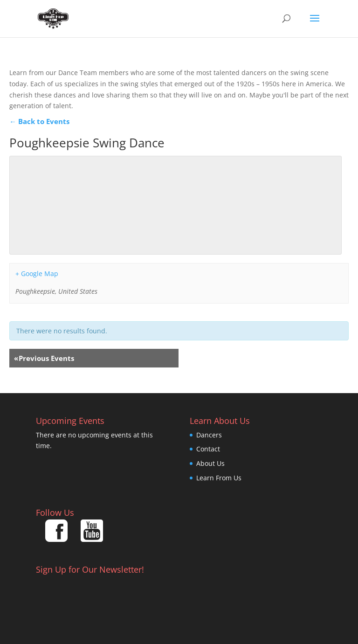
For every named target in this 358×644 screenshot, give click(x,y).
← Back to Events (39, 121)
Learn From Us (219, 478)
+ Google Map (37, 274)
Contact (208, 449)
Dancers (209, 435)
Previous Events (44, 358)
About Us (210, 463)
